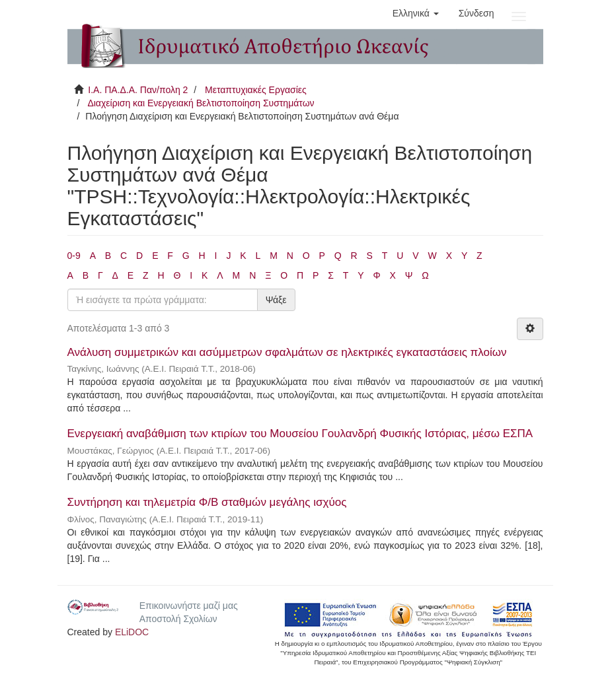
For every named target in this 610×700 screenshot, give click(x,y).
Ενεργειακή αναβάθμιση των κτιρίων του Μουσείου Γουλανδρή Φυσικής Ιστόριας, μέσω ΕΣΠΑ (300, 434)
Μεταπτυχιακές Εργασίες (256, 90)
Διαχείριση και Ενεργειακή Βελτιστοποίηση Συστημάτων (201, 103)
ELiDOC (132, 632)
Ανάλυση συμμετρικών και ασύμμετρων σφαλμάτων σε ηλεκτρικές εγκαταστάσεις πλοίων (287, 352)
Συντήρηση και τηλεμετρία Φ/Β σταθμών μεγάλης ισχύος (207, 502)
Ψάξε (276, 300)
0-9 (74, 256)
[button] (416, 13)
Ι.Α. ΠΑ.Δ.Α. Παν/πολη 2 (138, 90)
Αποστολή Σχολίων (178, 619)
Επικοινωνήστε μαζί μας (189, 606)
